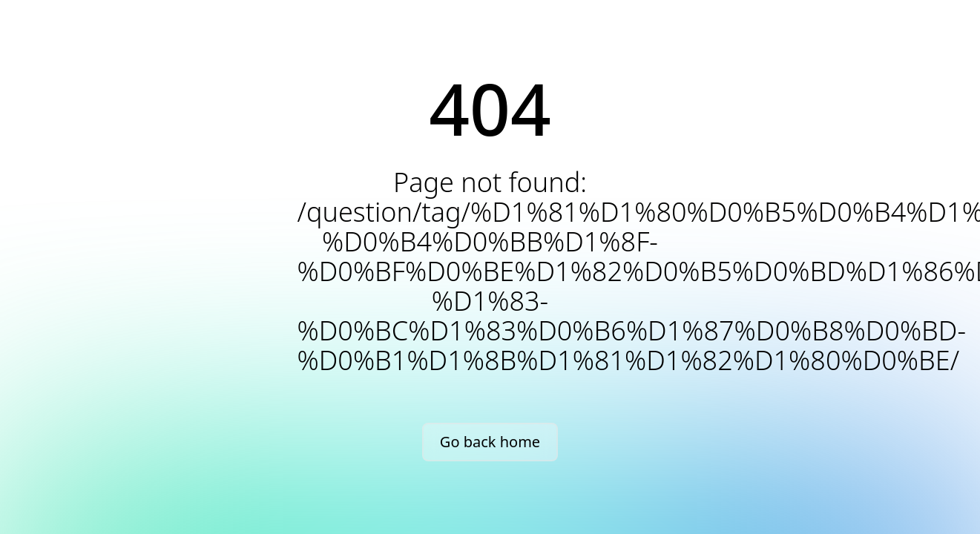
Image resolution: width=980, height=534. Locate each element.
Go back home (490, 442)
